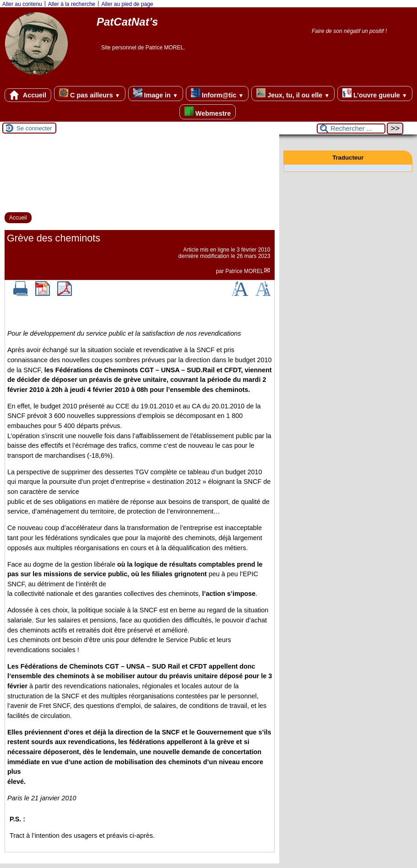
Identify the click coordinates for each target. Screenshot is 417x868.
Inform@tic (217, 94)
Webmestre (208, 112)
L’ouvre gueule (375, 94)
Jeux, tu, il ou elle (293, 94)
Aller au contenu (22, 4)
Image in (156, 94)
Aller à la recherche (72, 4)
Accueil (28, 95)
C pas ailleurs (89, 94)
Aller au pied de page (127, 4)
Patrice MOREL (244, 271)
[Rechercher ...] (351, 129)
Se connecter (34, 128)
